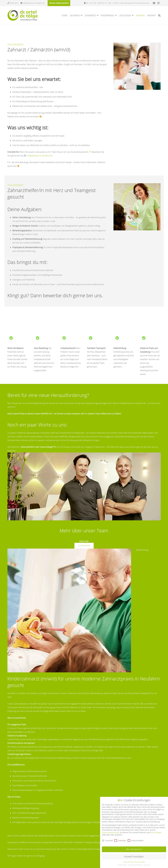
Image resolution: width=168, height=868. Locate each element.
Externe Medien (136, 840)
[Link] (23, 15)
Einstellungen (156, 832)
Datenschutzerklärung (110, 832)
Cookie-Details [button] (122, 865)
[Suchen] (159, 16)
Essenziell (107, 840)
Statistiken (120, 840)
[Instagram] (158, 3)
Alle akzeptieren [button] (134, 849)
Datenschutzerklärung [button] (135, 865)
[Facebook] (154, 3)
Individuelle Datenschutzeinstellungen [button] (134, 862)
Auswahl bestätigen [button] (134, 856)
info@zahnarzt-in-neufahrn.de (40, 156)
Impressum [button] (147, 865)
